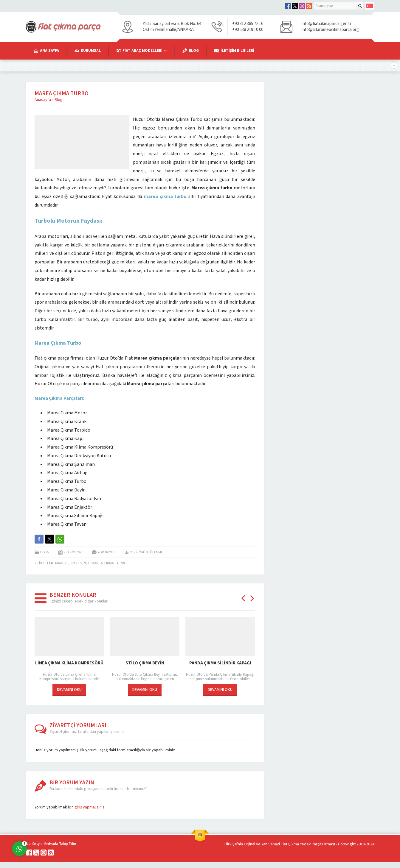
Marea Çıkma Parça (72, 563)
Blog (59, 100)
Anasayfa (43, 100)
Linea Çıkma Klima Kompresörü (69, 663)
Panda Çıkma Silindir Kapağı (220, 663)
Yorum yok (107, 552)
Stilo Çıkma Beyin (145, 663)
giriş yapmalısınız (90, 807)
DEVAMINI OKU (69, 690)
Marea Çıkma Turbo (109, 563)
